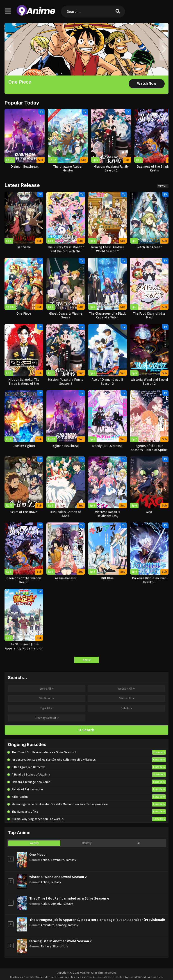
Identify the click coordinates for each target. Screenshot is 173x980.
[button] (152, 27)
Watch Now (147, 83)
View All (163, 186)
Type (47, 708)
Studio (47, 698)
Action (45, 860)
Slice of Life (60, 946)
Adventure (57, 860)
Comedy (56, 904)
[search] (118, 12)
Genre (47, 689)
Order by (47, 718)
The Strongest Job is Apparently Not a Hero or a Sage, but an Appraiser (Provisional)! (97, 920)
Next (87, 660)
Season (126, 689)
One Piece (20, 82)
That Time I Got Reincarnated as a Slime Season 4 (69, 898)
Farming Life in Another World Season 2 (60, 941)
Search (86, 730)
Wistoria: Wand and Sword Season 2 (58, 877)
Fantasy (71, 860)
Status (127, 698)
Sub (126, 708)
